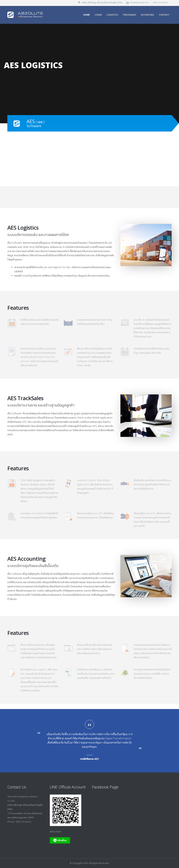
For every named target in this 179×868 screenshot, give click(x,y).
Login (98, 15)
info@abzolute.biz (139, 3)
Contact (164, 15)
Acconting (147, 15)
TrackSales (129, 15)
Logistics (112, 15)
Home (87, 15)
